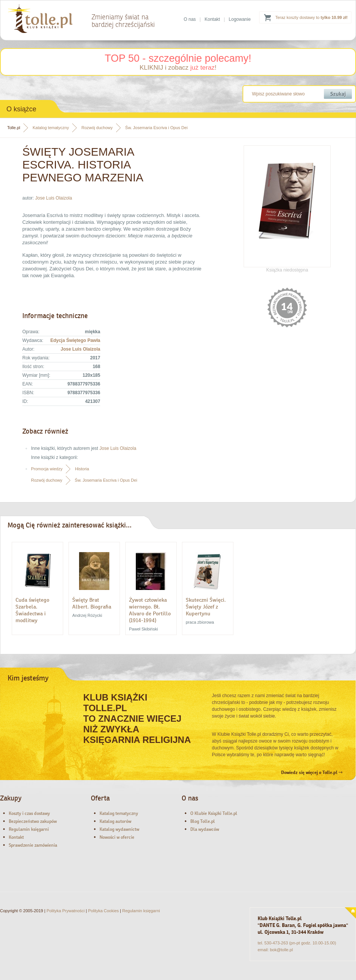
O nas (190, 19)
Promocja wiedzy (47, 469)
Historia (82, 469)
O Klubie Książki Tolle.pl (214, 813)
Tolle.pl (14, 128)
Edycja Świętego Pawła (75, 340)
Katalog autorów (115, 821)
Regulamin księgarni (29, 829)
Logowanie (240, 19)
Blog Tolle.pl (203, 821)
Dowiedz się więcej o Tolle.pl (312, 772)
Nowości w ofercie (117, 837)
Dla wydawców (205, 829)
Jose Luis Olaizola (54, 198)
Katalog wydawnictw (119, 829)
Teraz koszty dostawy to (312, 17)
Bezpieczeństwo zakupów (33, 821)
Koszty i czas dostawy (29, 813)
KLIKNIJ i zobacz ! (178, 68)
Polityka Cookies (103, 911)
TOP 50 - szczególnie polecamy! (178, 58)
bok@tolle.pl (281, 950)
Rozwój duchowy (97, 128)
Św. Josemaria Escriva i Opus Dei (156, 128)
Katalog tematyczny (51, 128)
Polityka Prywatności (66, 911)
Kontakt (212, 19)
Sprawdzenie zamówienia (33, 845)
